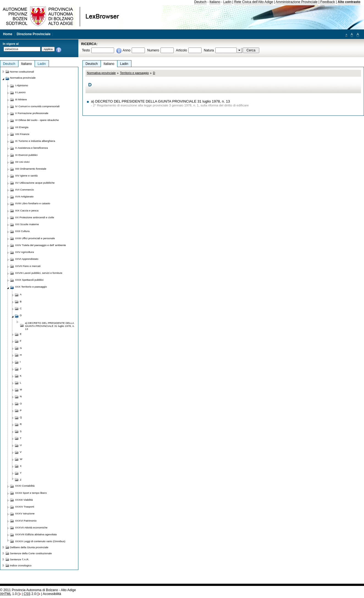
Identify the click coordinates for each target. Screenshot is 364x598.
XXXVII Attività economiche (31, 527)
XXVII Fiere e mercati (28, 266)
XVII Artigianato (24, 196)
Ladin (227, 2)
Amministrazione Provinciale (297, 2)
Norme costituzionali (22, 72)
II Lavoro (20, 92)
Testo (86, 50)
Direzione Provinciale (34, 34)
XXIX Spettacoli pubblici (29, 280)
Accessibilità (52, 594)
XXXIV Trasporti (25, 507)
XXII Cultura (22, 231)
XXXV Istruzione (25, 513)
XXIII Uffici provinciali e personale (35, 238)
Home (8, 34)
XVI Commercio (24, 190)
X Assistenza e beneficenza (31, 148)
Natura (209, 50)
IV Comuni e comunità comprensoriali (37, 106)
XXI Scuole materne (27, 224)
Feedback (328, 2)
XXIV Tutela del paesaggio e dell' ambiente (41, 245)
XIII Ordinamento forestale (31, 169)
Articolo (182, 50)
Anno (126, 50)
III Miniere (21, 99)
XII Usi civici (22, 162)
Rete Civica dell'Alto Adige (254, 2)
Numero (153, 50)
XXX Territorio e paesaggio (31, 287)
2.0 (30, 594)
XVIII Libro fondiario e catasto (33, 203)
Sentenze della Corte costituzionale (31, 553)
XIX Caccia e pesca (27, 210)
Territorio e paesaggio (134, 73)
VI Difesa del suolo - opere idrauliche (37, 120)
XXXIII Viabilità (24, 500)
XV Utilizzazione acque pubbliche (35, 183)
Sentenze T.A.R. (20, 559)
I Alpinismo (22, 85)
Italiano (215, 2)
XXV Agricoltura (24, 252)
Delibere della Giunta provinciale (29, 547)
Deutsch (201, 2)
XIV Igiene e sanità (26, 176)
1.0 (8, 594)
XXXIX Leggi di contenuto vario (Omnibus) (40, 541)
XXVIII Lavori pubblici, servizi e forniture (39, 273)
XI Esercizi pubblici (26, 155)
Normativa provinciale (101, 73)
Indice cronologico (21, 565)
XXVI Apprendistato (27, 259)
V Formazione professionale (32, 113)
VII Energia (22, 127)
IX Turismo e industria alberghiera (35, 141)
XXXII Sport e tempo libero (31, 493)
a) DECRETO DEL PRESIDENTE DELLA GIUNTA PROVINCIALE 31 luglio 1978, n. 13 (160, 101)
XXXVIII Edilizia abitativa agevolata (36, 534)
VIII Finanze (22, 134)
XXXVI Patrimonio (26, 521)
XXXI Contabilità (25, 486)
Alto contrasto (349, 2)
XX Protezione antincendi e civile (35, 217)
